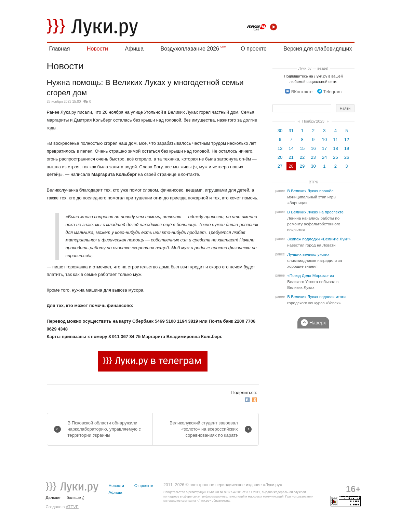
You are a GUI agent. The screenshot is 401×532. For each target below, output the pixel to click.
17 (324, 148)
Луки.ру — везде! (313, 68)
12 (347, 139)
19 (347, 148)
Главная (60, 49)
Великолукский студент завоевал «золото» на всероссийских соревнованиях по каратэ (204, 429)
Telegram (329, 92)
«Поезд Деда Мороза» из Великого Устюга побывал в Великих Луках (313, 282)
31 (291, 131)
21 (291, 157)
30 (280, 131)
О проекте (253, 49)
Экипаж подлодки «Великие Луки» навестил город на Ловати (319, 242)
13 (280, 148)
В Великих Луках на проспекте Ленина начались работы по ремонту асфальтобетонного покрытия (315, 221)
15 (302, 148)
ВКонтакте (299, 92)
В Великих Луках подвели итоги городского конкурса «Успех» (316, 300)
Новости (97, 49)
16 (313, 148)
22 (302, 157)
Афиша (134, 49)
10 (324, 139)
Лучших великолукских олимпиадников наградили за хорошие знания (315, 260)
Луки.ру (204, 501)
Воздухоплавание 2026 (190, 49)
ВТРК (313, 182)
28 (291, 166)
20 (280, 157)
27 (280, 166)
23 (313, 157)
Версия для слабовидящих (318, 49)
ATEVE (72, 507)
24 (324, 157)
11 (335, 139)
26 (347, 157)
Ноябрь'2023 (313, 121)
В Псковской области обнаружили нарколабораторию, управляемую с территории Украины (104, 429)
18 (335, 148)
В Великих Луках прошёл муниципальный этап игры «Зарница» (312, 197)
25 (335, 157)
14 (291, 148)
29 (302, 166)
